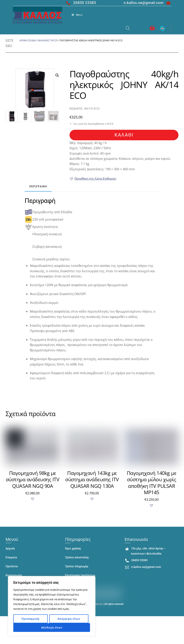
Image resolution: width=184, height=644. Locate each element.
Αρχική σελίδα (28, 40)
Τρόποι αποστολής (77, 557)
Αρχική (10, 549)
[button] (93, 179)
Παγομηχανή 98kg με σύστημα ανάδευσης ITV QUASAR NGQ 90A (33, 479)
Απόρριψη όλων (69, 619)
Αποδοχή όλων (52, 628)
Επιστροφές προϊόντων (80, 575)
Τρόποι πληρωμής (77, 566)
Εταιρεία (11, 557)
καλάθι (124, 135)
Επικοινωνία (14, 575)
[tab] (40, 186)
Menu (77, 15)
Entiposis (98, 604)
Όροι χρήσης (73, 549)
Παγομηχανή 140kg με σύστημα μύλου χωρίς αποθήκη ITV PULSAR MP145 (152, 483)
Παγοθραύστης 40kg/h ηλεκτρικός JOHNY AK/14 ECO (124, 85)
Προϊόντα (12, 566)
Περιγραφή (40, 186)
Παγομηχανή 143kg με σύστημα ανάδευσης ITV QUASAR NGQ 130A (92, 479)
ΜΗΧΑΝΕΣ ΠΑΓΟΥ (48, 40)
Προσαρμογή (30, 619)
